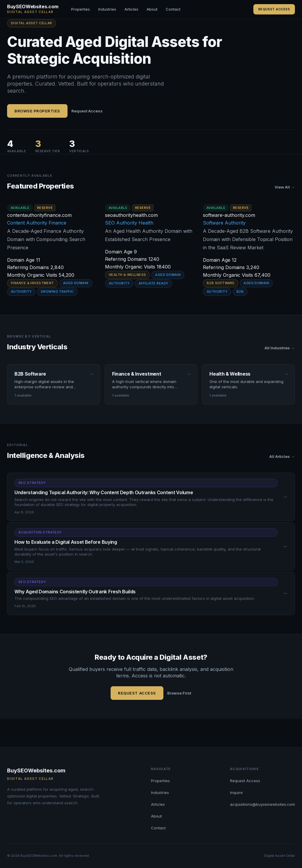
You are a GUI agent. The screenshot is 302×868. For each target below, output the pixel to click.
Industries (107, 9)
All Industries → (280, 348)
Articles (131, 9)
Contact (173, 9)
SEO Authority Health (129, 223)
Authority (21, 291)
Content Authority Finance (37, 223)
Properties (81, 9)
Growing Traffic (57, 291)
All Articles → (282, 456)
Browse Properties (37, 111)
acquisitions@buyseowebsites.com (262, 804)
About (152, 9)
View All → (285, 187)
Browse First (179, 693)
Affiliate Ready (154, 283)
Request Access (274, 9)
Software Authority (224, 223)
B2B (240, 291)
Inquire (236, 792)
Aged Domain (76, 283)
